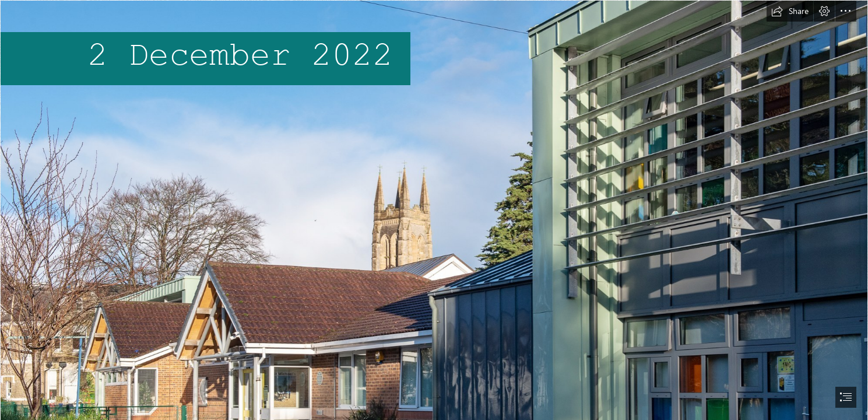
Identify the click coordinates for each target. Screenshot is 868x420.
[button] (790, 11)
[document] (434, 210)
